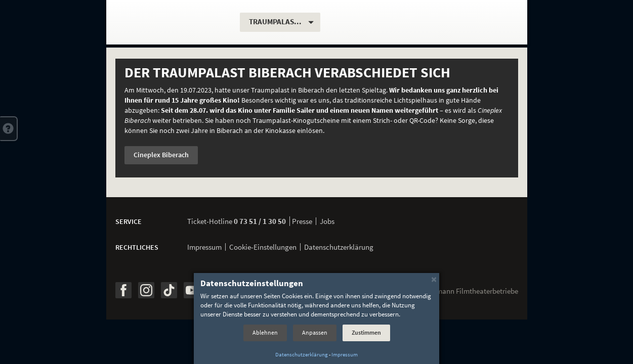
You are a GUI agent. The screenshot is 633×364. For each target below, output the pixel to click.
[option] (317, 118)
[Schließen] (434, 279)
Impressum (204, 247)
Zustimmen (366, 332)
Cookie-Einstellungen (263, 247)
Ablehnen (265, 332)
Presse (302, 221)
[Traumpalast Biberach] (174, 22)
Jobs (327, 221)
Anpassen (315, 332)
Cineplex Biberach (161, 155)
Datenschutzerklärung (339, 247)
